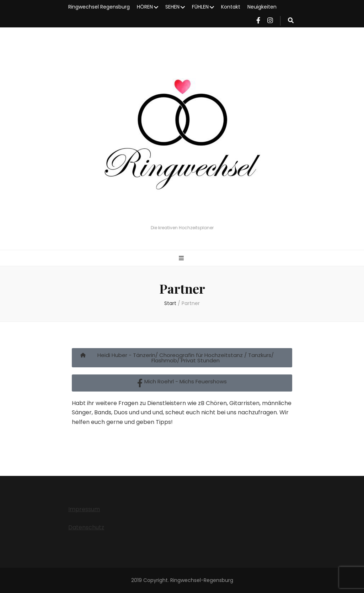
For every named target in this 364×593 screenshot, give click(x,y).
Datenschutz (86, 527)
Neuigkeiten (262, 7)
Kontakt (231, 7)
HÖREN (145, 7)
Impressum (84, 509)
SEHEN (172, 7)
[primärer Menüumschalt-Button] (182, 259)
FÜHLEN (200, 7)
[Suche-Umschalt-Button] (291, 21)
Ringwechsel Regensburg (99, 7)
